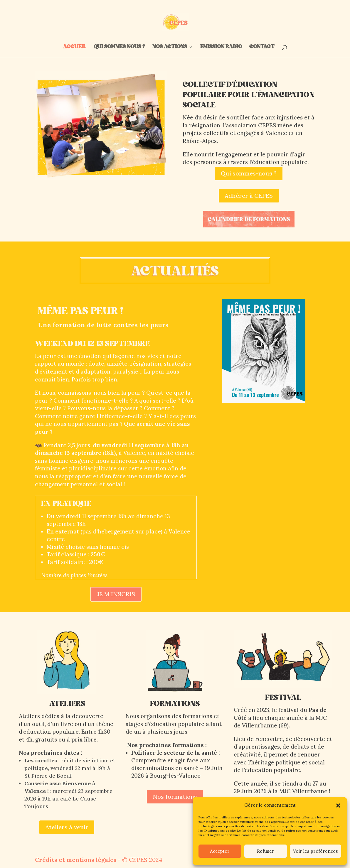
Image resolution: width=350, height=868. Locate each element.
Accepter (220, 851)
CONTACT (261, 48)
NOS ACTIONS (170, 48)
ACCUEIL (75, 48)
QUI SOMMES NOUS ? (119, 48)
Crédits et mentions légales (76, 860)
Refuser (266, 851)
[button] (338, 805)
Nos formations (175, 797)
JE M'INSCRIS (116, 594)
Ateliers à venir (67, 827)
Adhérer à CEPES (249, 196)
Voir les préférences (315, 851)
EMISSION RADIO (221, 48)
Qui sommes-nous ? (249, 173)
